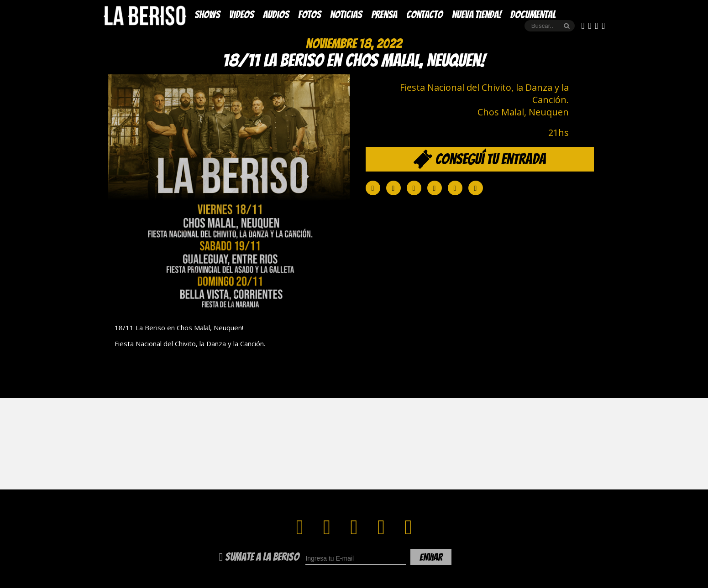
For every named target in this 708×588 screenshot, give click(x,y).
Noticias (346, 15)
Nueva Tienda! (477, 15)
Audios (276, 15)
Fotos (309, 15)
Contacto (425, 15)
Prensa (384, 15)
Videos (241, 15)
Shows (207, 15)
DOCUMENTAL (533, 15)
